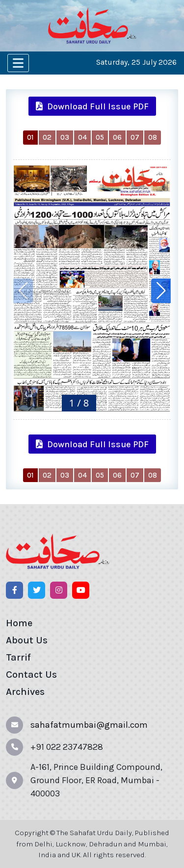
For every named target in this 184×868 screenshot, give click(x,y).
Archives (25, 692)
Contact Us (31, 675)
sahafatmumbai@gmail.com (89, 725)
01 (30, 137)
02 (47, 137)
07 (135, 137)
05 (100, 137)
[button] (161, 291)
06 (117, 137)
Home (19, 623)
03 (65, 137)
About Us (27, 640)
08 (153, 137)
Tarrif (18, 657)
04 (82, 137)
